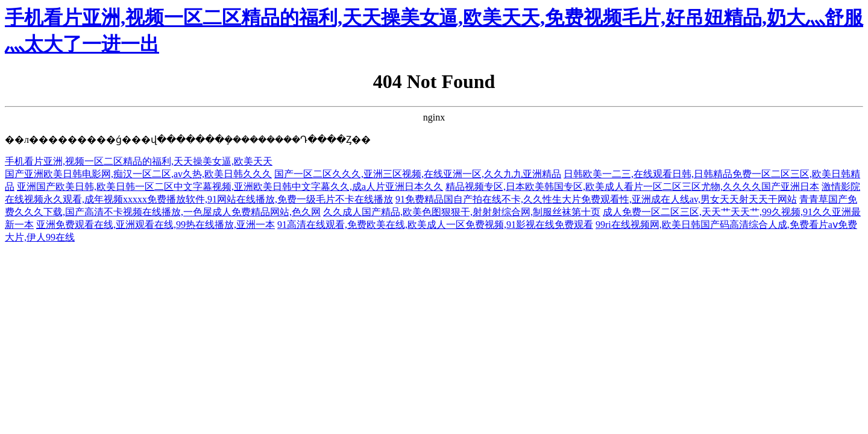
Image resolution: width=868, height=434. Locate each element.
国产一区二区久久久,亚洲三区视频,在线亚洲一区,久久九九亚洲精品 (418, 174)
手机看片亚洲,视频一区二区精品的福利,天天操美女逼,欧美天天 (139, 161)
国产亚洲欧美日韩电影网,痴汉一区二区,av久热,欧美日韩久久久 (138, 174)
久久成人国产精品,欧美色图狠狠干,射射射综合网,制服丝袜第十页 (462, 212)
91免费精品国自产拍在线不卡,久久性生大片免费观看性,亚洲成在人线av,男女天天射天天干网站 (596, 199)
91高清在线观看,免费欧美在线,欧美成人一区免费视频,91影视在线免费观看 (435, 225)
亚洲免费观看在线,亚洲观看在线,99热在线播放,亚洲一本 (156, 225)
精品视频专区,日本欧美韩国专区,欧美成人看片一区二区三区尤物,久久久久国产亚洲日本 (632, 187)
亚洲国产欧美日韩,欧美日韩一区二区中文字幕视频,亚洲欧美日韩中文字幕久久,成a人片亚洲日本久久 (230, 187)
